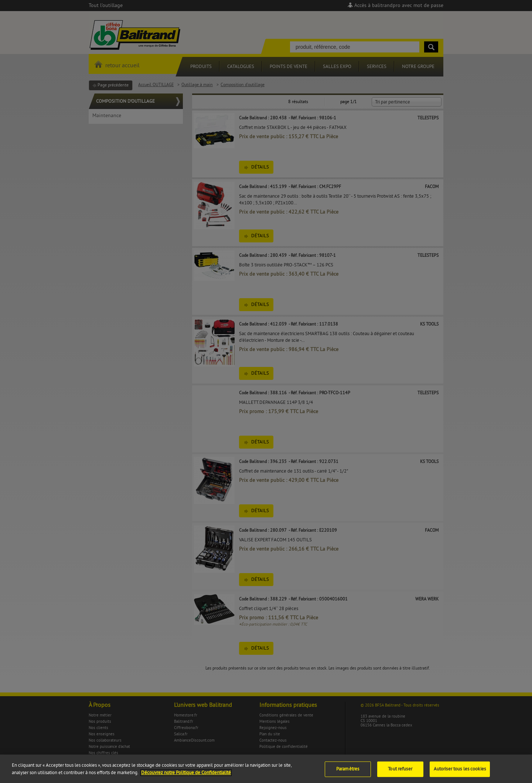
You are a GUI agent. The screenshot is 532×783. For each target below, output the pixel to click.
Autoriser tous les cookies (460, 773)
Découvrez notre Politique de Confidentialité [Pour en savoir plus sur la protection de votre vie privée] (186, 776)
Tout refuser (400, 773)
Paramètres (348, 773)
